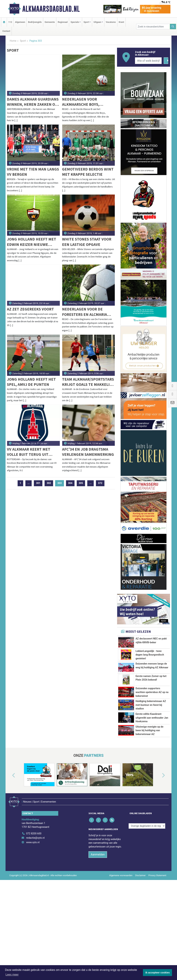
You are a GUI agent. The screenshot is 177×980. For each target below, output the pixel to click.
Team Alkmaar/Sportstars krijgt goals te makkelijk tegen (88, 382)
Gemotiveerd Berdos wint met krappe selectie (88, 172)
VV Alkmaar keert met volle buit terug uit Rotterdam (29, 452)
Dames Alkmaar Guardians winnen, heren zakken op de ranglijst (33, 102)
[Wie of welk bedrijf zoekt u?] (148, 61)
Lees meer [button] (12, 975)
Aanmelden (98, 919)
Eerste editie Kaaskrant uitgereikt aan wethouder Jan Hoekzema (152, 756)
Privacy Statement (157, 940)
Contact (6, 31)
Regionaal (63, 22)
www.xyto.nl (33, 907)
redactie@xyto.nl (35, 903)
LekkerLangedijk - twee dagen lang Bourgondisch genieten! (150, 655)
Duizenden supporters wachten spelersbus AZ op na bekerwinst (152, 704)
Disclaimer (140, 940)
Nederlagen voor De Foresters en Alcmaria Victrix (85, 312)
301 (38, 483)
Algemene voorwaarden (121, 940)
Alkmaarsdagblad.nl (51, 9)
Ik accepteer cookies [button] (158, 973)
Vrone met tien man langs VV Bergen (33, 172)
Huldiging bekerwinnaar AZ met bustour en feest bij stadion (151, 732)
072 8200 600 (34, 898)
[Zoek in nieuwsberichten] (153, 27)
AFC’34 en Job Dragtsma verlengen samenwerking (88, 452)
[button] (10, 845)
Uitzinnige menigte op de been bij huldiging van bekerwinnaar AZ (149, 788)
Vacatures (111, 22)
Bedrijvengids (35, 22)
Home (13, 41)
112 (10, 22)
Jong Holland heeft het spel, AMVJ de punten (31, 382)
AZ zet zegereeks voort (30, 309)
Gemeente (50, 22)
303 (61, 483)
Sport (23, 41)
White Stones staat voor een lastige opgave (87, 242)
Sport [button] (86, 22)
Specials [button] (75, 22)
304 (70, 483)
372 (100, 483)
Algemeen (20, 22)
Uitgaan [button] (97, 22)
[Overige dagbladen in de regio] (147, 891)
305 (81, 483)
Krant (121, 22)
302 (49, 483)
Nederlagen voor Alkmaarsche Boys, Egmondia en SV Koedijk (85, 102)
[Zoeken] (173, 27)
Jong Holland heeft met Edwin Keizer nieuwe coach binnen (32, 242)
